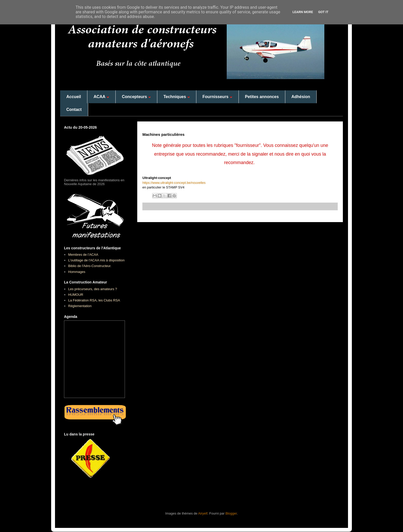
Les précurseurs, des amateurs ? (93, 289)
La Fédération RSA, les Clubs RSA (94, 300)
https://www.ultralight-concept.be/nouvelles (174, 183)
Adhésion (301, 97)
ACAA (101, 97)
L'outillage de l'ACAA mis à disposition (96, 260)
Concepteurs (136, 97)
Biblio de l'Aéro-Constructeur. (90, 266)
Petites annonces (262, 97)
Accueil (74, 97)
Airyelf (203, 513)
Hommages (77, 272)
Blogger (231, 513)
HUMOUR (76, 295)
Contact (74, 110)
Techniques (177, 97)
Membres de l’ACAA (83, 255)
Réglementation (80, 306)
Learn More (303, 12)
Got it (323, 12)
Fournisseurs (217, 97)
